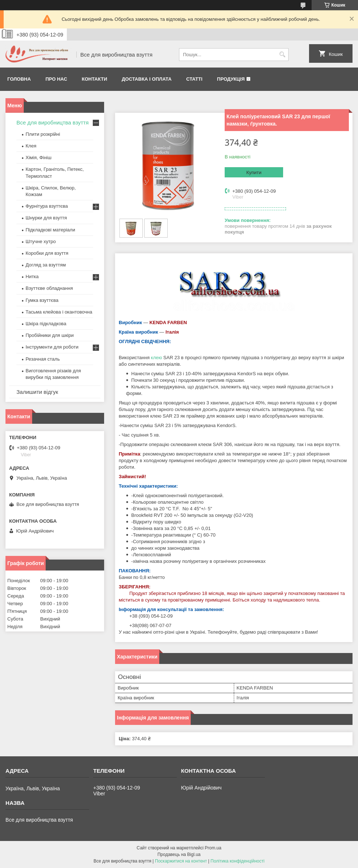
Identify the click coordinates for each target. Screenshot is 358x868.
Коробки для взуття (47, 253)
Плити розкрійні (43, 134)
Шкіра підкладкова (46, 324)
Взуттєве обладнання (49, 288)
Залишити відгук (37, 392)
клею (156, 358)
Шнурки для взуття (46, 218)
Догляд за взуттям (46, 265)
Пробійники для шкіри (50, 335)
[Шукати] (282, 55)
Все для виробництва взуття (53, 122)
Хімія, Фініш (39, 158)
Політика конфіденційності (237, 861)
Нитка (32, 276)
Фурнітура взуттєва (47, 206)
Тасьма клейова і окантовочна (59, 312)
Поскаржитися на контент (181, 861)
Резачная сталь (43, 359)
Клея (31, 146)
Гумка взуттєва (42, 300)
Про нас (56, 79)
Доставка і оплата (146, 79)
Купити (254, 172)
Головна (19, 79)
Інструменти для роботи (52, 347)
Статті (194, 79)
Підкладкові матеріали (50, 230)
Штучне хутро (41, 241)
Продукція (231, 79)
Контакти (95, 79)
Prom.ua (213, 848)
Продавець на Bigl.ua (179, 854)
